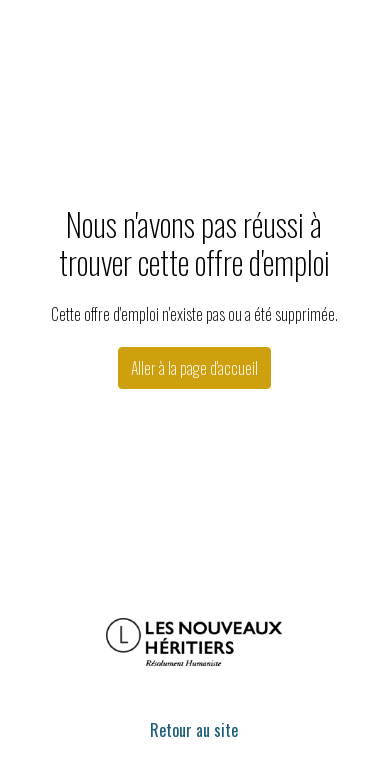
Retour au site (194, 730)
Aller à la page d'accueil (194, 368)
